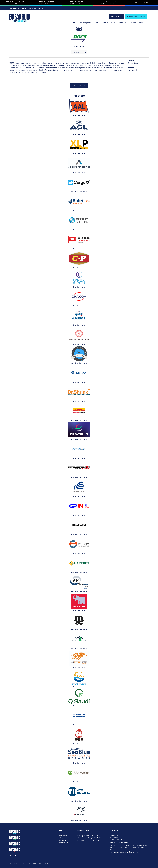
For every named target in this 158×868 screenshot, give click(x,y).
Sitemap (48, 863)
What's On (105, 23)
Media (113, 23)
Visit (96, 23)
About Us (142, 23)
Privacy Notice (26, 863)
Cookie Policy (38, 863)
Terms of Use (14, 863)
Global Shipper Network (127, 23)
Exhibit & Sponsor (85, 23)
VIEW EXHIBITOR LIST (79, 85)
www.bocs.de (133, 70)
